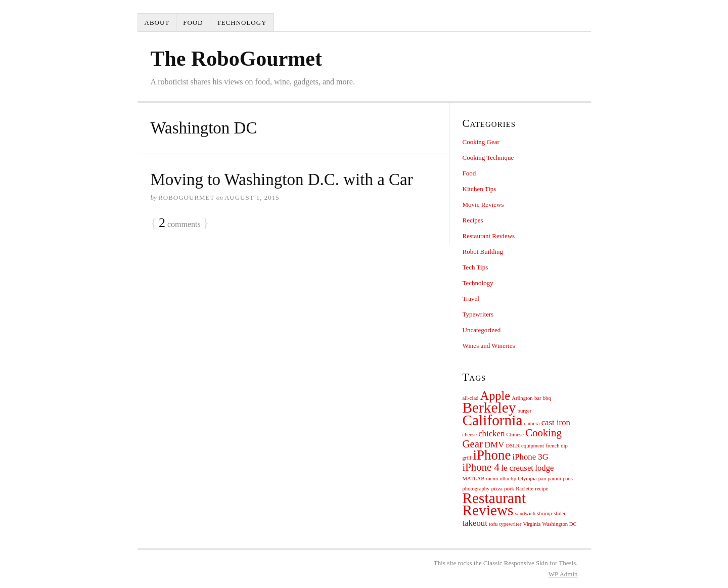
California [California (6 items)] (493, 420)
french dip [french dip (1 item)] (557, 446)
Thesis (567, 563)
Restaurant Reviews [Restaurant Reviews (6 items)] (494, 504)
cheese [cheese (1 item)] (470, 435)
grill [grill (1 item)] (467, 458)
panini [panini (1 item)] (555, 479)
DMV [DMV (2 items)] (494, 445)
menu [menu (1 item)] (492, 479)
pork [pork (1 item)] (509, 489)
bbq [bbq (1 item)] (547, 398)
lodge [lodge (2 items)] (544, 468)
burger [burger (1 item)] (525, 411)
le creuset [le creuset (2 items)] (517, 468)
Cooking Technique (488, 157)
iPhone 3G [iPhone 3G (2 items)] (531, 457)
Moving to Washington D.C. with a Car (282, 179)
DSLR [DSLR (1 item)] (513, 446)
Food (193, 22)
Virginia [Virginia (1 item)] (532, 524)
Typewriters (478, 314)
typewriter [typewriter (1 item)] (511, 524)
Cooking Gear (481, 142)
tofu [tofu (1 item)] (493, 524)
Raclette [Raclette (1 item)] (525, 489)
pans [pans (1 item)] (568, 479)
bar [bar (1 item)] (538, 398)
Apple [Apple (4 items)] (495, 396)
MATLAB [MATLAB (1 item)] (474, 479)
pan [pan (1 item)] (542, 479)
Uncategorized (482, 330)
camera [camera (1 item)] (532, 423)
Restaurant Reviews (489, 236)
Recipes (473, 220)
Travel (471, 299)
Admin (563, 574)
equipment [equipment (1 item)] (533, 446)
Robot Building (483, 252)
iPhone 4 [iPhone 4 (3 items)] (481, 467)
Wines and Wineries (489, 346)
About (157, 22)
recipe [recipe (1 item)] (541, 489)
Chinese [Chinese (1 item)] (515, 435)
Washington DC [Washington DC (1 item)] (560, 524)
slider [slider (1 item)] (560, 513)
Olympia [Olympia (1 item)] (527, 479)
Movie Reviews (483, 205)
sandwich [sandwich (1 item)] (525, 513)
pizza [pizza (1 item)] (497, 489)
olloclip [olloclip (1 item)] (508, 479)
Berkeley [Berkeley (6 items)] (489, 408)
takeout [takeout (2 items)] (475, 523)
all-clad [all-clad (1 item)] (471, 398)
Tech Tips (475, 267)
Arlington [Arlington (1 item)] (522, 398)
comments (180, 223)
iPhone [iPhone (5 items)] (492, 455)
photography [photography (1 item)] (476, 489)
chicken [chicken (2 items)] (491, 434)
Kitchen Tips (480, 189)
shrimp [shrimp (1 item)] (544, 513)
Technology (242, 22)
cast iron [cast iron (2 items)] (556, 422)
